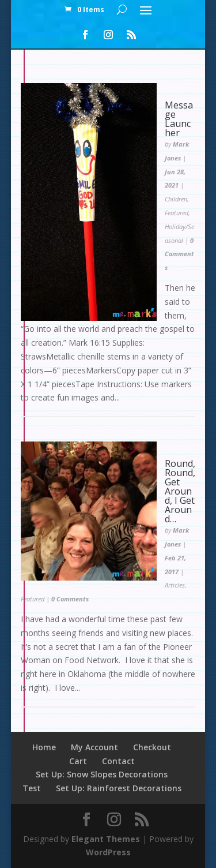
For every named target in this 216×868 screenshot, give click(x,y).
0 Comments (179, 254)
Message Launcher (179, 119)
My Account (94, 747)
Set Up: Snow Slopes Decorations (102, 774)
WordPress (108, 852)
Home (44, 747)
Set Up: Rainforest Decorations (119, 788)
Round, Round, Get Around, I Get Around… (180, 491)
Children (176, 199)
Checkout (152, 747)
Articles (175, 585)
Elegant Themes (106, 839)
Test (32, 788)
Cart (78, 761)
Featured (177, 213)
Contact (118, 761)
